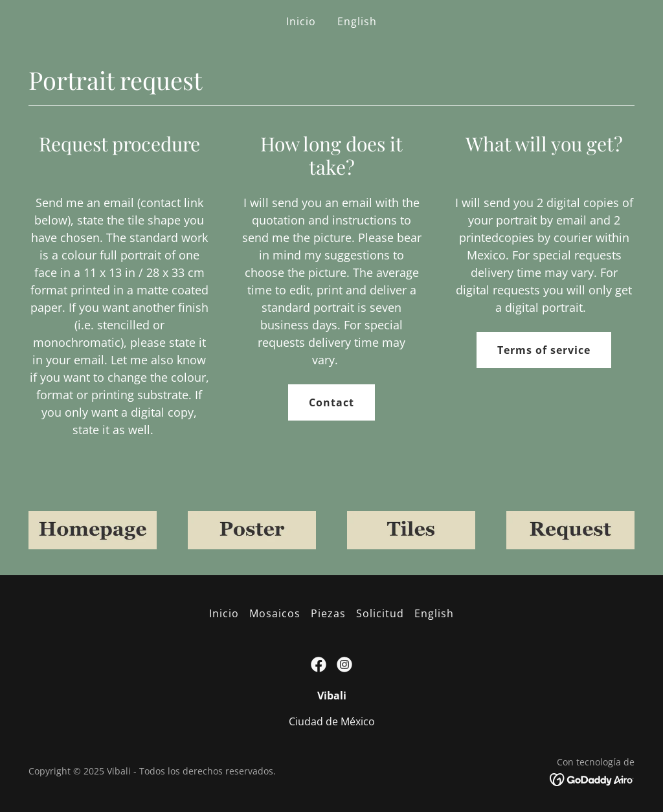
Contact (331, 402)
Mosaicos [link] (275, 613)
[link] (319, 664)
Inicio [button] (224, 613)
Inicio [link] (301, 21)
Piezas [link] (328, 613)
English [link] (357, 21)
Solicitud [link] (380, 613)
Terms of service (544, 350)
